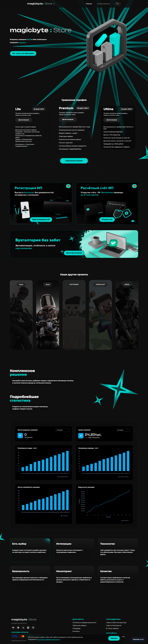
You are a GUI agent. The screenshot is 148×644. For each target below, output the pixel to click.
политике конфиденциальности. (49, 639)
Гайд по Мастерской (114, 625)
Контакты (76, 631)
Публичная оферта (79, 625)
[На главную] (40, 4)
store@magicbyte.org (19, 623)
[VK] (23, 628)
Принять (114, 638)
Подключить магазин (74, 161)
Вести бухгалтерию (74, 253)
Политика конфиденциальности (84, 623)
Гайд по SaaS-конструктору (116, 623)
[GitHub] (33, 628)
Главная (89, 4)
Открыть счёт (107, 219)
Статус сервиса (112, 628)
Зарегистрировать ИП (41, 219)
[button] (54, 4)
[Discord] (13, 628)
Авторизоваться (104, 4)
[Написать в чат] (138, 639)
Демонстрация (24, 120)
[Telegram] (18, 628)
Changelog (76, 628)
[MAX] (28, 628)
